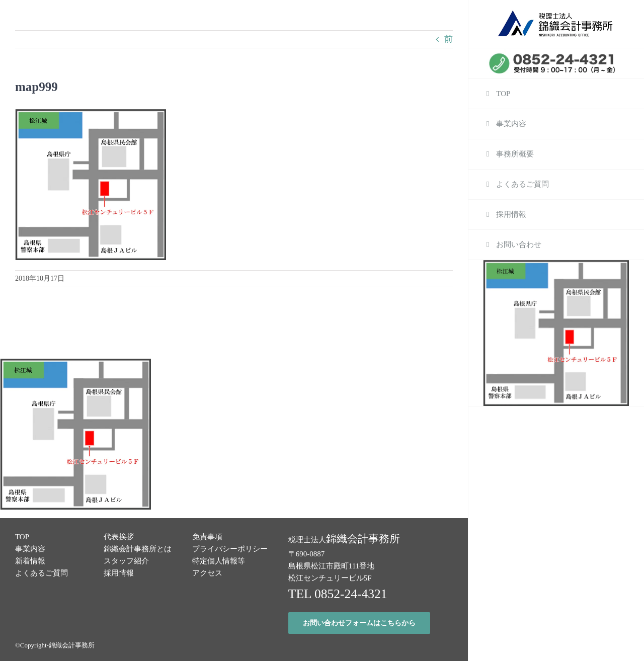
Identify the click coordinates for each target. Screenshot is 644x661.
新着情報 (30, 561)
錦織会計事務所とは (138, 549)
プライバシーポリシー (230, 549)
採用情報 (119, 573)
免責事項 (207, 537)
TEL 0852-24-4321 (338, 594)
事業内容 (30, 549)
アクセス (207, 573)
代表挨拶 (119, 537)
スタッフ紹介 (126, 561)
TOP (22, 537)
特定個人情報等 (219, 561)
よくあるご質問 (42, 573)
